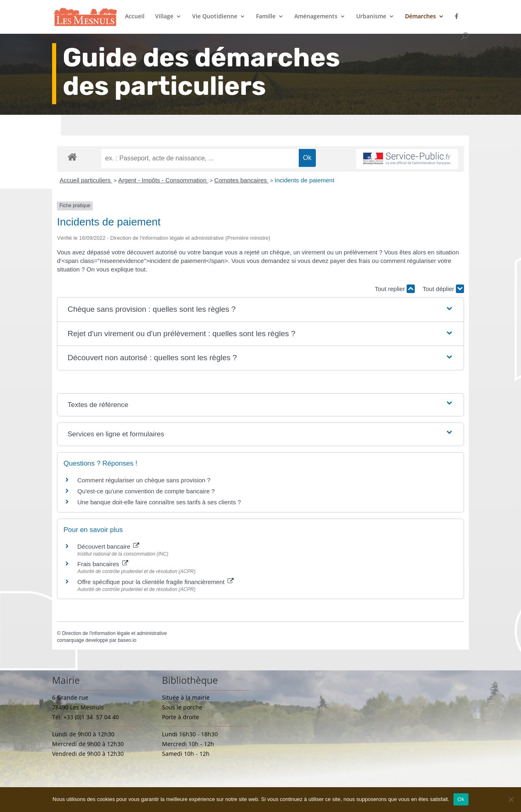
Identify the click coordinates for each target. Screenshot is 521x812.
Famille (266, 17)
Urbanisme (371, 17)
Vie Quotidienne (215, 17)
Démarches (420, 17)
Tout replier (395, 289)
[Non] (511, 799)
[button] (260, 310)
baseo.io (127, 640)
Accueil (135, 17)
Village (164, 17)
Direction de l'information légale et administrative (114, 633)
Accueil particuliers (86, 180)
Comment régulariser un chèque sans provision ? (144, 480)
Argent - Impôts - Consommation (163, 180)
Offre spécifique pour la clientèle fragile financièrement (155, 582)
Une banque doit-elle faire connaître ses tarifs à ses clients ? (159, 502)
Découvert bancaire (108, 546)
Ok (461, 799)
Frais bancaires (103, 564)
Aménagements (316, 17)
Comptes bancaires (241, 180)
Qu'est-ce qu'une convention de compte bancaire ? (146, 491)
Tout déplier (443, 289)
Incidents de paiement (305, 180)
